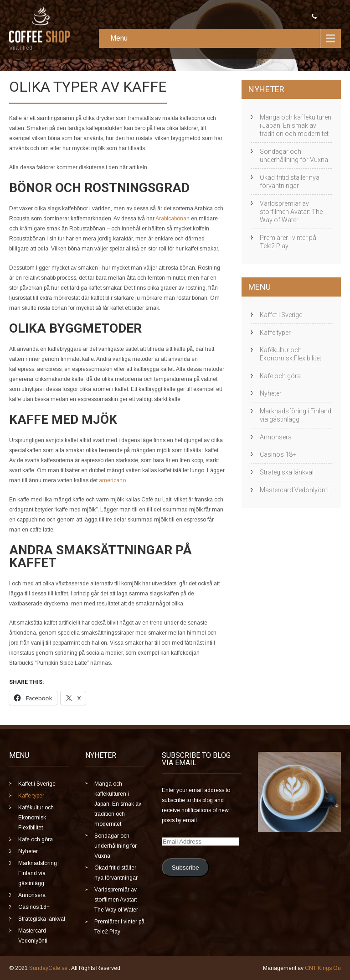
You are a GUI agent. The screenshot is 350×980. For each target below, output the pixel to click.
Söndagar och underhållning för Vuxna (294, 156)
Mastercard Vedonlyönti (294, 490)
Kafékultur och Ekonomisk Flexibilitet (291, 354)
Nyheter (271, 393)
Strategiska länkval (287, 472)
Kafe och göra (280, 376)
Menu (119, 38)
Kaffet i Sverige (281, 315)
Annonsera (276, 437)
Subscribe (185, 868)
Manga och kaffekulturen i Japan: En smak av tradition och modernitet (296, 125)
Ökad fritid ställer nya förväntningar (290, 182)
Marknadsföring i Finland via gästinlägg (296, 415)
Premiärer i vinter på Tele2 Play (288, 242)
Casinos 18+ (278, 454)
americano (112, 480)
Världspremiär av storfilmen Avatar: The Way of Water (291, 212)
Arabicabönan (172, 219)
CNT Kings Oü (323, 968)
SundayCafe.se (49, 968)
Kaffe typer (275, 333)
